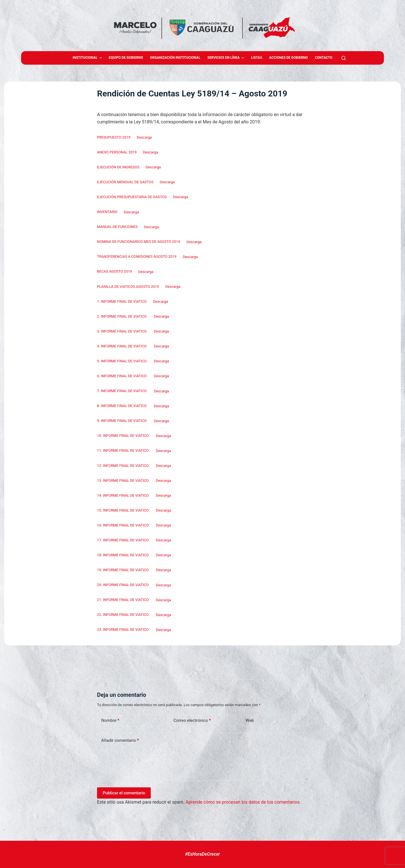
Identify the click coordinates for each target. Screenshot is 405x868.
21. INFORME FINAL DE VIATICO (123, 600)
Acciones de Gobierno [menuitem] (288, 58)
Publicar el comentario (124, 793)
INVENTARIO (107, 212)
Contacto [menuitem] (323, 58)
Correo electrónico (192, 721)
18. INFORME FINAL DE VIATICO (123, 555)
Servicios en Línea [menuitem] (226, 58)
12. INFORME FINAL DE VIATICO (123, 466)
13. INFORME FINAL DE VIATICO (123, 481)
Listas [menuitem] (256, 58)
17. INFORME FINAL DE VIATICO (123, 540)
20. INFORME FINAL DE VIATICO (123, 585)
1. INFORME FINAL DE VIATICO (122, 301)
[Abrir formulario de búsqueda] (344, 58)
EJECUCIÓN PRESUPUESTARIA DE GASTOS (132, 197)
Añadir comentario (120, 741)
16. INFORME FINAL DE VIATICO (123, 525)
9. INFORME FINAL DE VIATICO (122, 421)
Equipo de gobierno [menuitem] (126, 58)
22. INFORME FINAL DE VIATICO (123, 615)
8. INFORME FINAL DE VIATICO (122, 406)
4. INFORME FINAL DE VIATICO (122, 346)
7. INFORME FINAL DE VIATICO (122, 391)
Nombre (110, 721)
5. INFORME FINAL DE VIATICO (122, 361)
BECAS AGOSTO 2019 (114, 272)
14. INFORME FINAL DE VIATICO (123, 495)
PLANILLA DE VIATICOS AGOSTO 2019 (128, 287)
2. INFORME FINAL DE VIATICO (122, 316)
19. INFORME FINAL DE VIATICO (123, 570)
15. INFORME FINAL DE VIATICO (123, 510)
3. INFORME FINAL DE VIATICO (122, 331)
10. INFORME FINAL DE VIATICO (123, 436)
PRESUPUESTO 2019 (114, 137)
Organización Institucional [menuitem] (175, 58)
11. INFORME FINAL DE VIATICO (123, 451)
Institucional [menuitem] (88, 58)
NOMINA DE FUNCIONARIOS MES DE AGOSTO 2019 (139, 242)
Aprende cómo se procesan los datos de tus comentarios (243, 802)
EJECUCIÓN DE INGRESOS (118, 167)
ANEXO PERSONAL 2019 (117, 152)
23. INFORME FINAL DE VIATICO (123, 630)
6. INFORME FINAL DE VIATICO (122, 376)
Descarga (144, 137)
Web (250, 720)
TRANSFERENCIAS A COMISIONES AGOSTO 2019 (137, 257)
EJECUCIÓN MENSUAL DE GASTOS (125, 182)
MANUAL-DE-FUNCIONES (117, 227)
